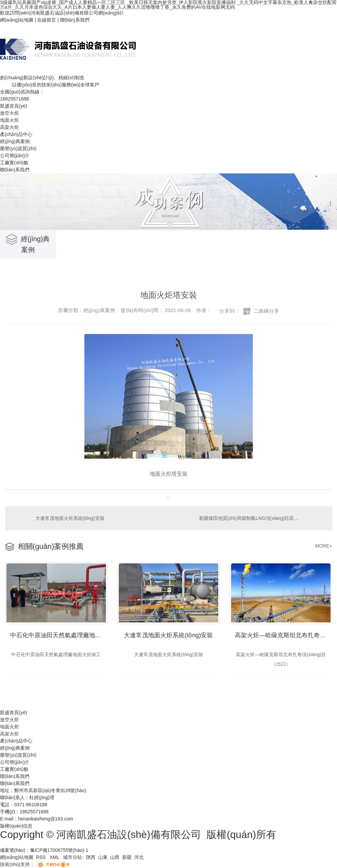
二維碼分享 (266, 311)
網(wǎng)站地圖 (17, 20)
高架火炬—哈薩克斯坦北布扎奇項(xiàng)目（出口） (283, 635)
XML (55, 857)
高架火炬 (9, 127)
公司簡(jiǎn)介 (15, 156)
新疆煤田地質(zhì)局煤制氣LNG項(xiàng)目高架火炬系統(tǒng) (261, 518)
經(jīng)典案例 (15, 141)
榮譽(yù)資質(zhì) (18, 148)
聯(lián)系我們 (75, 20)
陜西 (91, 857)
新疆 (127, 857)
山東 (103, 857)
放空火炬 (9, 113)
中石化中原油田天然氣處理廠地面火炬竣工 (59, 635)
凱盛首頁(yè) (13, 106)
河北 (139, 857)
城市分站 (73, 857)
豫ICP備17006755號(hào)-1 (59, 850)
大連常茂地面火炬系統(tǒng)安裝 (70, 518)
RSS (42, 857)
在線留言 (47, 20)
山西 (115, 857)
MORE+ (324, 546)
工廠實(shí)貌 (14, 163)
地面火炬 (9, 120)
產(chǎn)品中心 (16, 134)
